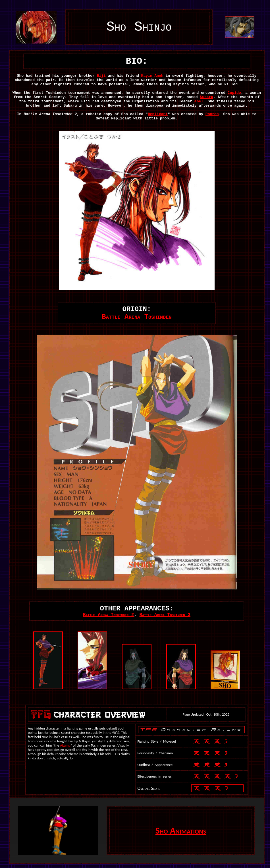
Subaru (206, 97)
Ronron (212, 114)
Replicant (158, 114)
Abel (199, 101)
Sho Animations (181, 831)
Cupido (234, 93)
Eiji (101, 76)
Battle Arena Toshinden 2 (108, 615)
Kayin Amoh (152, 76)
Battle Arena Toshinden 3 (165, 615)
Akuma (65, 745)
